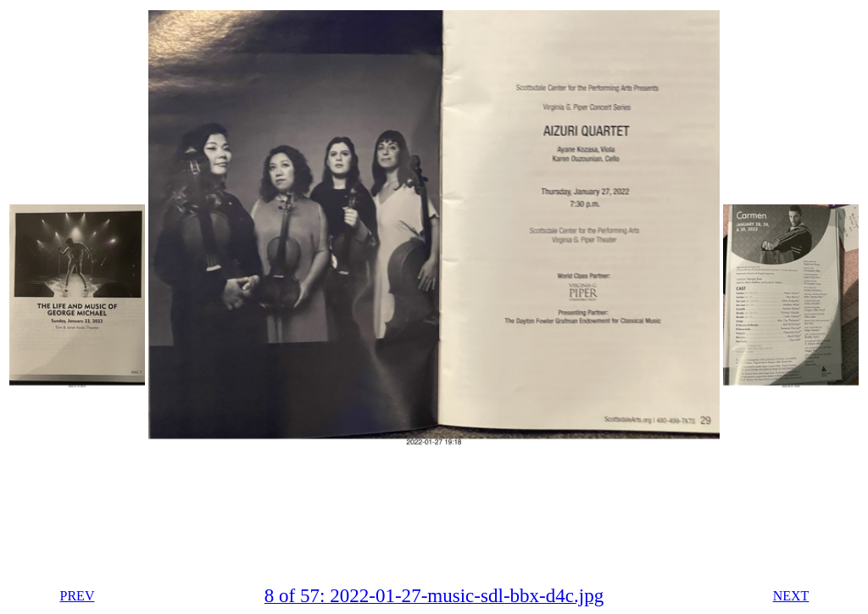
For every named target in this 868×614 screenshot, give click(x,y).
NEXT (791, 596)
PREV (78, 596)
